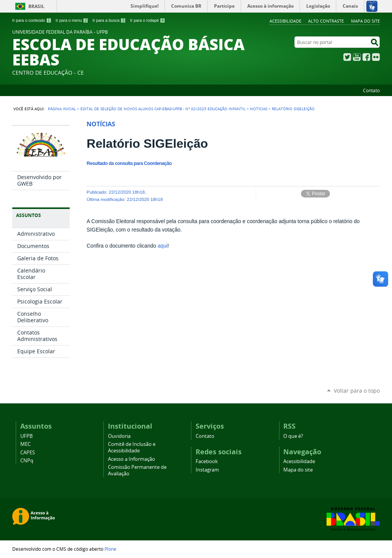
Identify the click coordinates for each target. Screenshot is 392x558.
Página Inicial (62, 109)
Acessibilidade (285, 21)
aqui (162, 246)
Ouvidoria (119, 436)
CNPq (27, 461)
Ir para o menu (72, 20)
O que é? (293, 436)
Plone (110, 549)
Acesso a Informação (131, 459)
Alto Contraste (326, 21)
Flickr (376, 57)
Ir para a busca (109, 20)
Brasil (36, 6)
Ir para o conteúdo (32, 20)
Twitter (347, 57)
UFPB (26, 436)
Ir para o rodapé (148, 20)
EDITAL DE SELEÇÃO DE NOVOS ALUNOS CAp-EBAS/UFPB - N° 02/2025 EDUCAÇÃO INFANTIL (163, 109)
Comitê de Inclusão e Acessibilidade (132, 447)
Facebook (366, 57)
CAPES (28, 453)
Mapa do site (365, 21)
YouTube (357, 57)
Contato (371, 90)
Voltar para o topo (357, 391)
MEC (25, 444)
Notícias (259, 109)
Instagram (207, 470)
